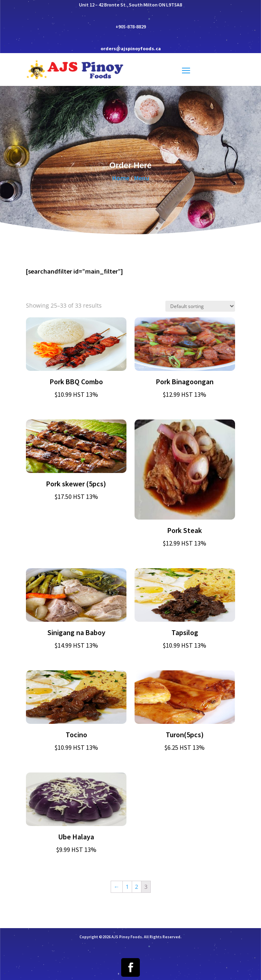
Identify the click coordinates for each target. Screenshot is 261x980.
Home (121, 182)
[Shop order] (200, 306)
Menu (142, 182)
